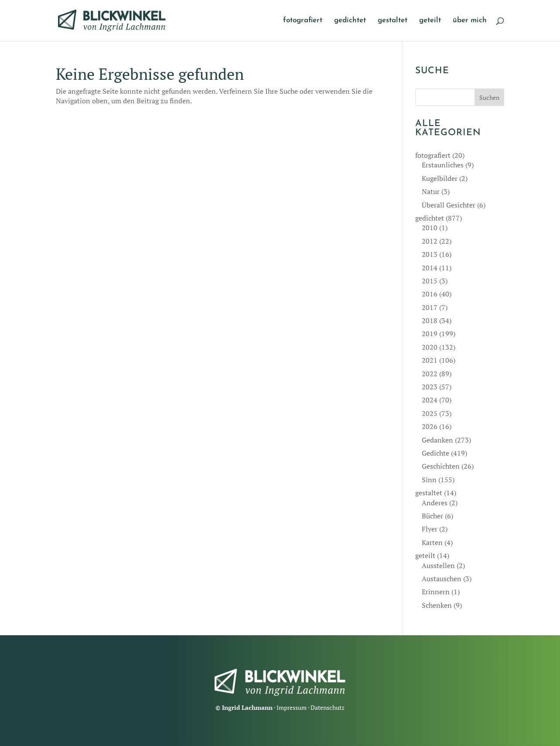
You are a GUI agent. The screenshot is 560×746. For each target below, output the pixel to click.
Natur (431, 191)
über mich (470, 21)
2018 (430, 320)
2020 (430, 347)
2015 (430, 281)
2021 (430, 360)
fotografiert (303, 21)
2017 (430, 307)
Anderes (435, 503)
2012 (430, 241)
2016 (430, 294)
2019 (430, 334)
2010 (430, 228)
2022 (430, 374)
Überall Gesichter (449, 205)
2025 (430, 413)
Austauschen (442, 579)
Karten (432, 542)
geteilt (430, 21)
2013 (430, 254)
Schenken (437, 605)
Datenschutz (328, 707)
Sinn (429, 480)
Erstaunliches (443, 165)
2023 (430, 387)
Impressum (292, 707)
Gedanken (437, 440)
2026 (430, 426)
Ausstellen (438, 565)
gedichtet (350, 21)
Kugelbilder (440, 178)
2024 (430, 400)
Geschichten (441, 466)
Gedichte (435, 453)
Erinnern (436, 592)
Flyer (430, 529)
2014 (430, 268)
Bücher (432, 516)
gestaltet (393, 21)
